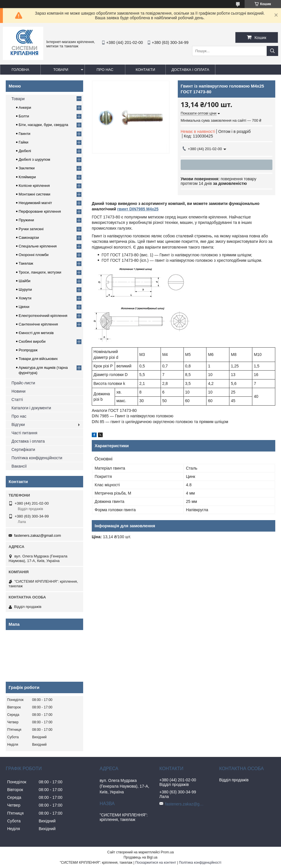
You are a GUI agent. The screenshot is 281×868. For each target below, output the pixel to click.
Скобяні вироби (32, 341)
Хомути (25, 298)
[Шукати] (272, 51)
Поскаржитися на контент (156, 863)
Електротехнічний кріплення (43, 316)
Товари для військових (38, 359)
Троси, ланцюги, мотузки (40, 272)
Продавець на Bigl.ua (140, 857)
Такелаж (26, 263)
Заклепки (27, 168)
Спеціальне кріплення (38, 246)
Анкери (25, 107)
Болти (24, 116)
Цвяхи (24, 307)
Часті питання (24, 433)
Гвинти (25, 134)
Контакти (145, 70)
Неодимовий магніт (35, 203)
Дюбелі (25, 151)
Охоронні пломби (34, 255)
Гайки (24, 142)
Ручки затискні (31, 229)
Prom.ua (167, 852)
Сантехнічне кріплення (38, 324)
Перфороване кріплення (40, 211)
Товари (61, 70)
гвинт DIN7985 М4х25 (138, 209)
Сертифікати (23, 449)
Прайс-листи (23, 383)
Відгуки (18, 425)
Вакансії (19, 466)
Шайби (25, 281)
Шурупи (25, 289)
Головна (20, 70)
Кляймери (27, 177)
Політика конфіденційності (200, 863)
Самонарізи (29, 238)
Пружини (26, 220)
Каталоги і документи (31, 408)
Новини (18, 391)
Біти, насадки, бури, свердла (43, 125)
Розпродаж (28, 350)
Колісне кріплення (34, 186)
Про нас (105, 70)
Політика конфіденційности (37, 458)
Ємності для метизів (36, 333)
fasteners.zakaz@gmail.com (37, 535)
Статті (17, 400)
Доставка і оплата (190, 70)
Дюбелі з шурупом (34, 159)
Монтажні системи (34, 194)
